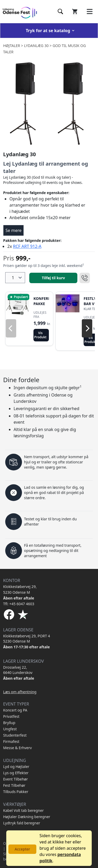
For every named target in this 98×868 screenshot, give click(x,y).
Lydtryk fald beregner (22, 823)
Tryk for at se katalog (51, 31)
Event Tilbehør (16, 779)
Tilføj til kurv (53, 278)
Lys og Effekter (16, 773)
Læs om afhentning (20, 692)
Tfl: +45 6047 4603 (19, 604)
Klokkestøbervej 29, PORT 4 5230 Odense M (27, 639)
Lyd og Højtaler (16, 767)
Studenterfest (15, 735)
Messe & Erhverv (18, 748)
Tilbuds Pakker (16, 792)
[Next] (87, 328)
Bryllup (9, 723)
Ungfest (10, 729)
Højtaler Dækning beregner (27, 817)
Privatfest (11, 716)
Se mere (13, 230)
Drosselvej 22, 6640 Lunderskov (18, 670)
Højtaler (12, 46)
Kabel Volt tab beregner (23, 810)
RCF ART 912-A (27, 246)
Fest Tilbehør (14, 785)
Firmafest (11, 741)
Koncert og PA (15, 710)
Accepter (22, 849)
